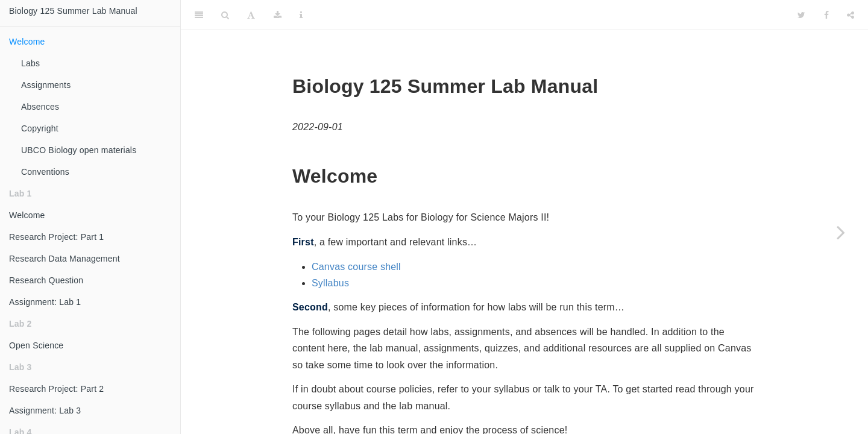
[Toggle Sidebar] (199, 15)
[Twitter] (801, 15)
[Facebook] (826, 15)
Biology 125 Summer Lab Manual (73, 11)
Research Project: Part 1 (56, 237)
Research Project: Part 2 (56, 389)
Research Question (46, 280)
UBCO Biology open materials (79, 150)
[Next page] (841, 232)
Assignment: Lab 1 (45, 302)
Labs (30, 63)
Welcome (27, 42)
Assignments (46, 85)
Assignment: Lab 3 (45, 410)
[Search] (225, 15)
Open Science (36, 345)
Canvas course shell (356, 267)
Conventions (45, 172)
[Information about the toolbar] (301, 15)
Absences (40, 107)
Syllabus (330, 283)
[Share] (851, 15)
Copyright (40, 128)
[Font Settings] (251, 15)
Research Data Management (64, 259)
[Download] (278, 15)
